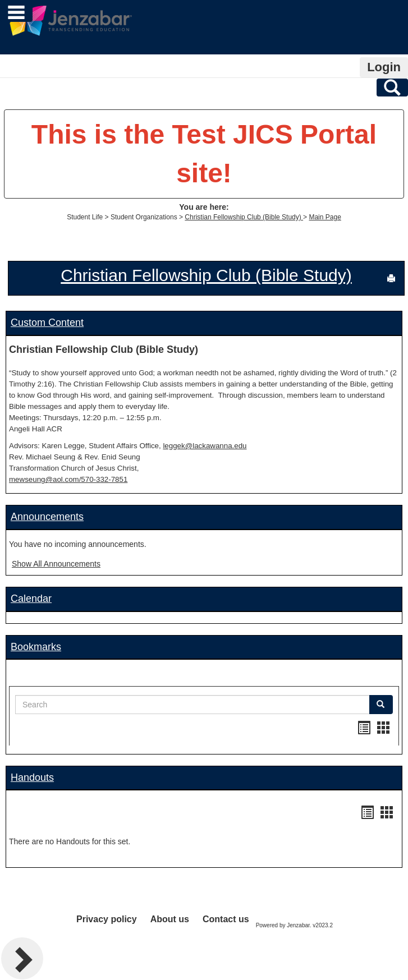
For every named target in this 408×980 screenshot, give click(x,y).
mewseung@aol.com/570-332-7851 (68, 479)
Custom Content (47, 323)
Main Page (325, 217)
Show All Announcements (56, 564)
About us (170, 919)
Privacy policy (107, 919)
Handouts (32, 777)
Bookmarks (36, 647)
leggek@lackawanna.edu (205, 446)
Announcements (47, 517)
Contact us (226, 919)
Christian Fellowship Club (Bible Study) (244, 217)
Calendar (31, 599)
